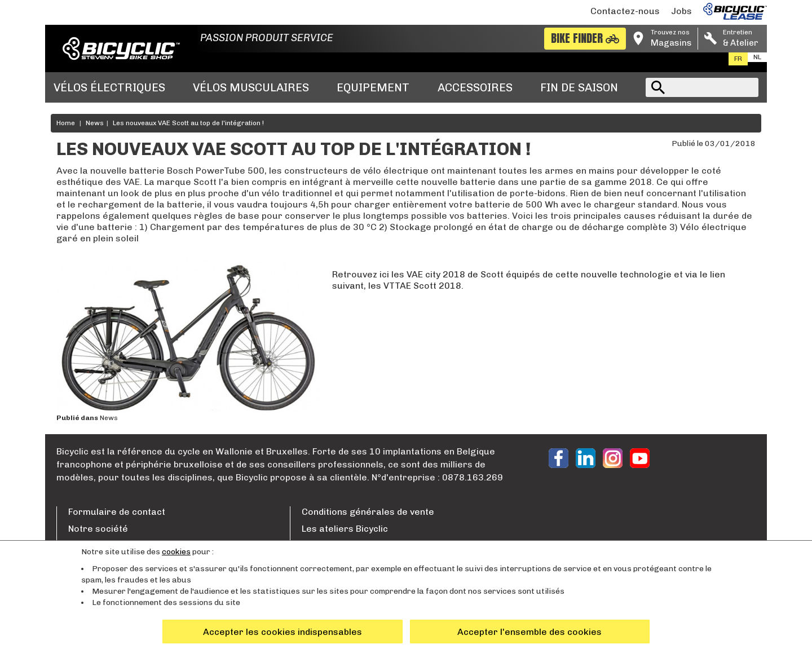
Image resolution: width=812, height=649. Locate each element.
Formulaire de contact (117, 512)
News (95, 123)
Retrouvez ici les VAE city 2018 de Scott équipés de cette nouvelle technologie (502, 274)
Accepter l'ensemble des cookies (529, 632)
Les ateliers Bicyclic (345, 529)
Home (66, 123)
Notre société (98, 529)
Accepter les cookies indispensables (283, 632)
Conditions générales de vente (368, 512)
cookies (176, 552)
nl (757, 57)
